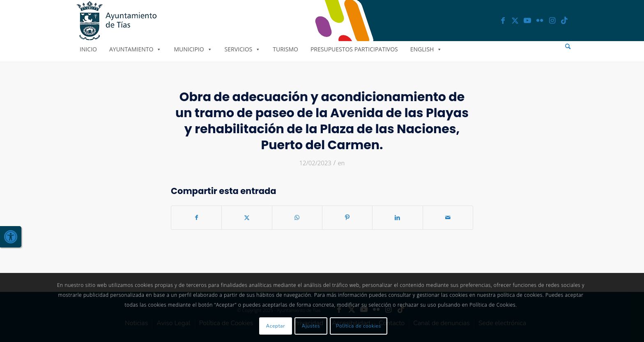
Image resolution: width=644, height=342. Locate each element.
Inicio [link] (88, 49)
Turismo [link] (285, 49)
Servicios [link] (243, 49)
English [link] (426, 49)
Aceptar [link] (276, 326)
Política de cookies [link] (359, 326)
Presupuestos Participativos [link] (354, 49)
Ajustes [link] (311, 326)
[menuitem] (568, 47)
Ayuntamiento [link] (135, 49)
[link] (11, 237)
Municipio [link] (193, 49)
